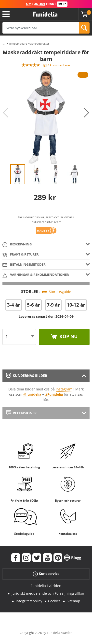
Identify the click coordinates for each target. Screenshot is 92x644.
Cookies (54, 601)
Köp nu (68, 336)
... (4, 44)
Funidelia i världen (46, 586)
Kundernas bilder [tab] (27, 376)
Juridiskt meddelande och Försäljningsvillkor (48, 593)
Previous (6, 113)
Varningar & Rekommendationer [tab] (36, 275)
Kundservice (46, 574)
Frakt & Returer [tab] (21, 255)
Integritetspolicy (29, 601)
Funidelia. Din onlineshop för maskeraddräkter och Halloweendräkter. (45, 14)
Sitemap (73, 601)
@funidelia (32, 394)
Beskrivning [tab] (17, 245)
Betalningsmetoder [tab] (24, 265)
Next (86, 113)
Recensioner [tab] (21, 413)
